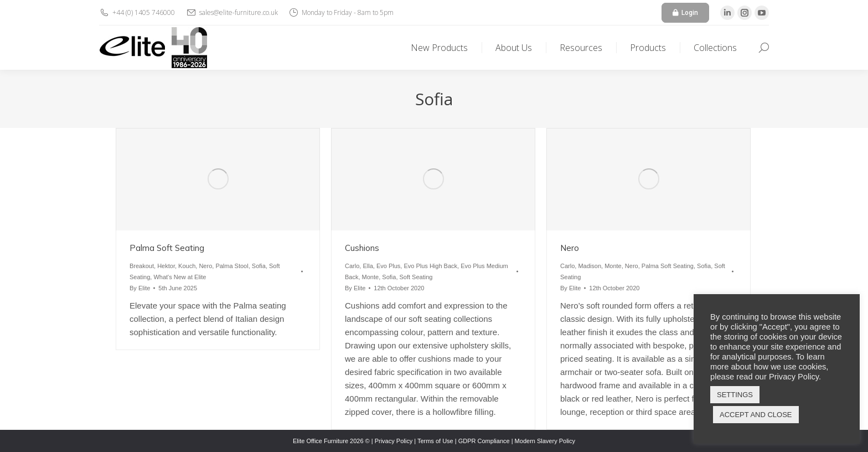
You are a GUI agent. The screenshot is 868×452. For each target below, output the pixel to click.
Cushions (362, 248)
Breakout (142, 266)
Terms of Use (435, 441)
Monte (371, 277)
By (140, 288)
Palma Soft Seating (167, 248)
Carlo (352, 266)
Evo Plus (388, 266)
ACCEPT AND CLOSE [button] (756, 415)
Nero (205, 266)
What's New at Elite (180, 277)
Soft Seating (416, 277)
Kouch (187, 266)
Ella (368, 266)
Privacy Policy (394, 441)
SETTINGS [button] (735, 395)
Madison (590, 266)
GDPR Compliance (484, 441)
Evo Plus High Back (430, 266)
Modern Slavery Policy (545, 441)
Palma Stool (232, 266)
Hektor (166, 266)
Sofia (259, 266)
